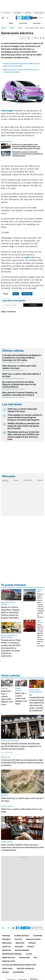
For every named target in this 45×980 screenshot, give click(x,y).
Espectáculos (8, 958)
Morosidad (18, 13)
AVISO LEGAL (7, 969)
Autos (12, 28)
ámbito (4, 28)
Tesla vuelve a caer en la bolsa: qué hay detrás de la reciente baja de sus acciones (41, 635)
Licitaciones (18, 972)
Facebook (8, 928)
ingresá (40, 18)
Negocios (20, 943)
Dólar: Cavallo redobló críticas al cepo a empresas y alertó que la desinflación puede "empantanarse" (22, 847)
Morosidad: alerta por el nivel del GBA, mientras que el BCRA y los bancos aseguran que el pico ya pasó (23, 436)
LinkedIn (19, 928)
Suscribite (33, 305)
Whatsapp (30, 928)
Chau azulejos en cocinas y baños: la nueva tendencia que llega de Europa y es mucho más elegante (25, 417)
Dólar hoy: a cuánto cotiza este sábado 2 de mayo (21, 375)
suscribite (33, 18)
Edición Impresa (22, 950)
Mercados (7, 943)
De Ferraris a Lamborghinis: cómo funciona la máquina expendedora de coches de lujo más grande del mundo (26, 146)
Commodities (28, 480)
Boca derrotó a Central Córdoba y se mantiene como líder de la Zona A (20, 394)
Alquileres (28, 13)
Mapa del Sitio (8, 961)
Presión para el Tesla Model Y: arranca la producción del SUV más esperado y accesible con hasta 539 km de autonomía (11, 648)
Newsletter (40, 23)
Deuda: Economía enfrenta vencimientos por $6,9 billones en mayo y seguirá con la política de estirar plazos (21, 746)
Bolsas (16, 480)
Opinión (32, 943)
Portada (6, 936)
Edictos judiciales (25, 969)
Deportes (6, 950)
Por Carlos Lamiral (7, 752)
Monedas (5, 480)
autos (27, 257)
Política (18, 939)
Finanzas (36, 23)
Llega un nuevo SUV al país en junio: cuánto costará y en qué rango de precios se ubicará (41, 606)
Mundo (31, 947)
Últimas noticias (22, 936)
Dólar (11, 23)
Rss (35, 958)
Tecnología (24, 958)
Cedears (40, 480)
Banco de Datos (33, 939)
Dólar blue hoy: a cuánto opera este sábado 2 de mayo (19, 367)
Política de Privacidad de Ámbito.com (19, 965)
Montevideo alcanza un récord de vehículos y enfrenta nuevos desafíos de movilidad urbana (27, 154)
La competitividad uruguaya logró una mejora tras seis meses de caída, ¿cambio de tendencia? (37, 703)
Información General (12, 954)
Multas (5, 972)
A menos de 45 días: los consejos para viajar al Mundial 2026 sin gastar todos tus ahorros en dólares (22, 763)
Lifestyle (6, 947)
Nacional (19, 947)
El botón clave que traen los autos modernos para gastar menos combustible (21, 65)
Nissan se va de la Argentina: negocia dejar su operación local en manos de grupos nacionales (10, 612)
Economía (23, 23)
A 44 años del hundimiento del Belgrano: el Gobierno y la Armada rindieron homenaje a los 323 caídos (22, 358)
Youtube (24, 928)
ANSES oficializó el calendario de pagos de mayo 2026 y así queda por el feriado (23, 426)
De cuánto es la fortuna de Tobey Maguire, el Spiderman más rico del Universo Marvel (19, 384)
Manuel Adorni (39, 13)
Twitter (3, 928)
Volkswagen (7, 111)
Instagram (13, 928)
